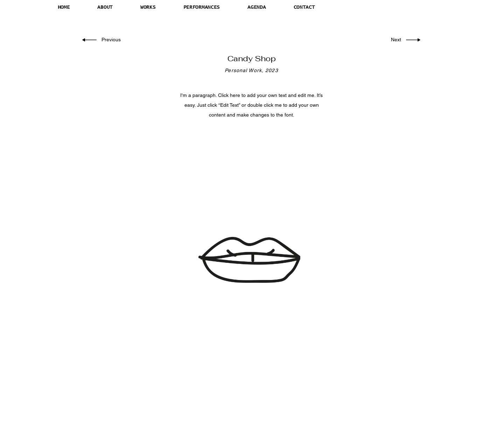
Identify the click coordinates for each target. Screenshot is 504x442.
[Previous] (112, 40)
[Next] (395, 40)
